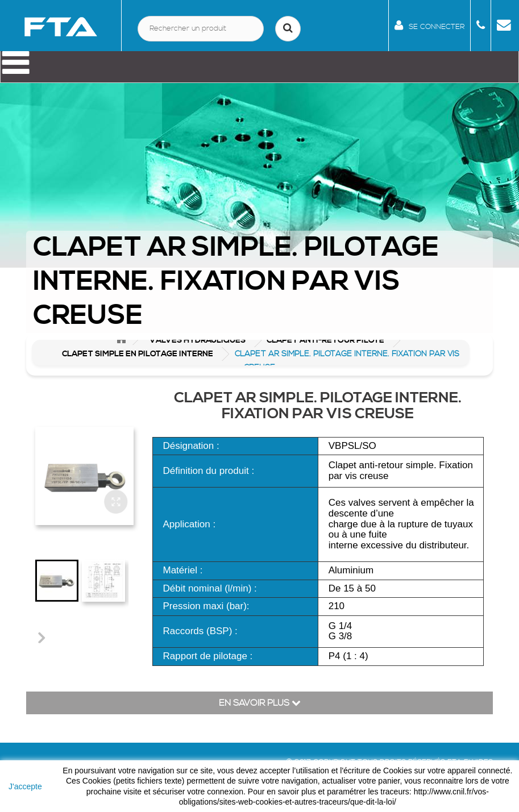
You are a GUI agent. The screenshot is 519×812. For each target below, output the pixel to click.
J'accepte (25, 786)
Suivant (41, 637)
